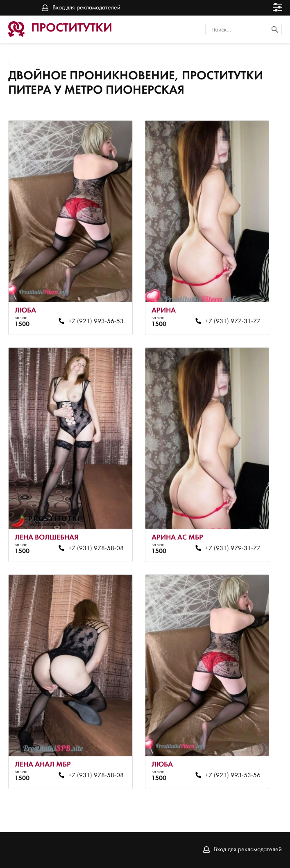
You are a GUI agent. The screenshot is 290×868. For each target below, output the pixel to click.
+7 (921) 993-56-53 (96, 322)
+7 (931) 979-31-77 (233, 549)
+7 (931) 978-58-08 (96, 549)
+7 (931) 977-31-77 (233, 322)
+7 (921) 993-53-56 (233, 776)
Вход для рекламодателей (86, 8)
